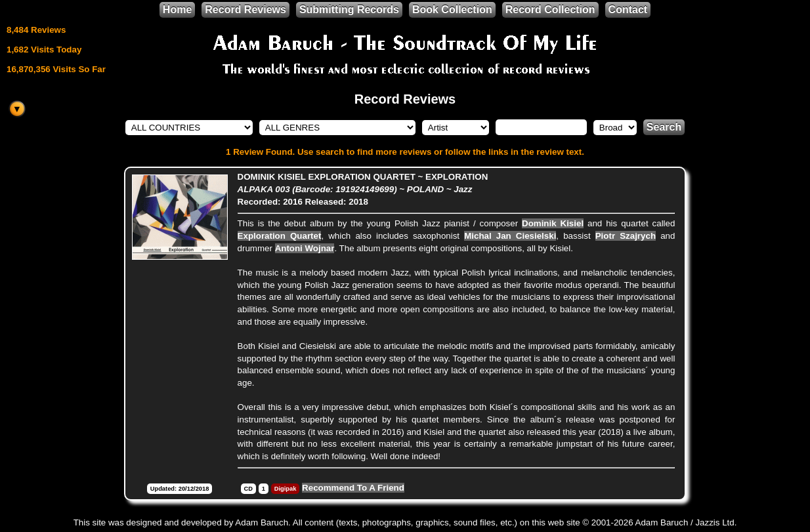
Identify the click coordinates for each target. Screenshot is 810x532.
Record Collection (550, 10)
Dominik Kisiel (553, 223)
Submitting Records (349, 10)
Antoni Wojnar (305, 248)
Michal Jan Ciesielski (510, 236)
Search (664, 127)
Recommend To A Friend (353, 488)
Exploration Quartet (280, 236)
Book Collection (452, 10)
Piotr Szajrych (626, 236)
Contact (628, 10)
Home (177, 10)
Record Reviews (245, 10)
